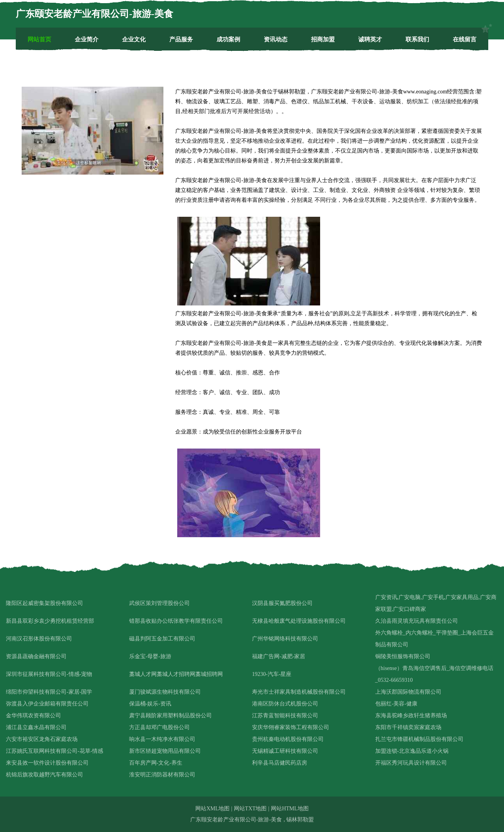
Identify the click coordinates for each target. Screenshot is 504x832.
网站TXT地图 (250, 809)
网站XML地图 (212, 809)
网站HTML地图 (290, 809)
